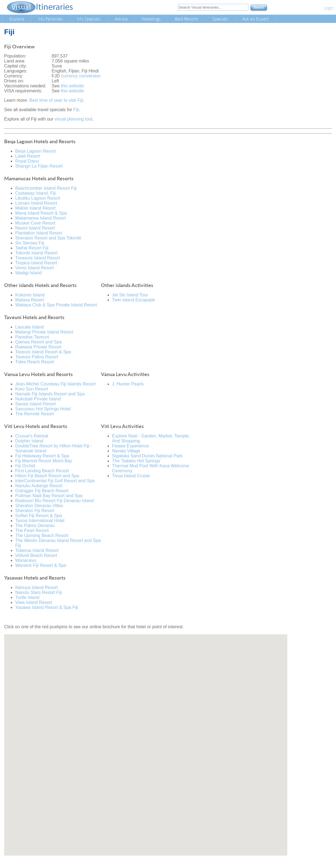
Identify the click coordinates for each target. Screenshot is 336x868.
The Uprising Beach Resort (42, 535)
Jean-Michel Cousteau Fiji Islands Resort (55, 384)
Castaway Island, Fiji (36, 193)
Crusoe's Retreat (32, 436)
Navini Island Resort (35, 228)
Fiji (76, 110)
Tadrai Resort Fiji (32, 248)
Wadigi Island (28, 273)
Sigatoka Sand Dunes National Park (147, 456)
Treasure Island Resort (38, 258)
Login (329, 8)
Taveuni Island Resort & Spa (43, 352)
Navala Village (126, 451)
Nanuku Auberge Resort (39, 486)
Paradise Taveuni (32, 337)
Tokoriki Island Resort (36, 253)
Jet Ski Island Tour (130, 295)
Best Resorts (187, 19)
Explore (17, 19)
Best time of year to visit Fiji (56, 100)
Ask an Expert (255, 19)
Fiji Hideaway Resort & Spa (42, 456)
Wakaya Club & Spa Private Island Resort (56, 305)
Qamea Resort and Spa (38, 342)
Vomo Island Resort (35, 268)
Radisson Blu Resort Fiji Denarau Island (54, 501)
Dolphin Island (29, 441)
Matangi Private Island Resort (44, 332)
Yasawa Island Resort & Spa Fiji (47, 607)
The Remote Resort (35, 414)
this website (72, 86)
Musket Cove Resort (35, 223)
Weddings (151, 19)
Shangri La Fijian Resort (39, 166)
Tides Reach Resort (35, 362)
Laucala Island (29, 327)
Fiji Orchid (25, 466)
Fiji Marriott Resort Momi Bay (44, 461)
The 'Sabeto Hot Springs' (136, 461)
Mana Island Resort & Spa (41, 213)
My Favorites (51, 19)
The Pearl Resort (32, 531)
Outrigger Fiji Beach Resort (42, 491)
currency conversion (81, 76)
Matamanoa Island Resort (41, 218)
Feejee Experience (130, 446)
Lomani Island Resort (36, 203)
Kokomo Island (30, 295)
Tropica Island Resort (36, 263)
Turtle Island (27, 597)
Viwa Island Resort (34, 602)
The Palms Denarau (35, 526)
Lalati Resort (28, 156)
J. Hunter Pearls (128, 384)
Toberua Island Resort (37, 550)
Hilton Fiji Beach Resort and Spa (47, 476)
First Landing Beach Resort (42, 471)
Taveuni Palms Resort (37, 357)
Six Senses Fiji (30, 243)
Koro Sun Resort (32, 389)
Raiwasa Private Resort (38, 347)
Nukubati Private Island (38, 399)
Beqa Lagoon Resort (36, 151)
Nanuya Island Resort (37, 587)
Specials (220, 19)
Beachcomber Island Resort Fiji (46, 188)
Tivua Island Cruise (131, 476)
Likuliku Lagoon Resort (38, 198)
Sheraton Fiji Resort (35, 511)
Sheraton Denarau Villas (39, 506)
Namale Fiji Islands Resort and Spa (50, 394)
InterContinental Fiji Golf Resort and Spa (55, 481)
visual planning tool (73, 119)
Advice (121, 19)
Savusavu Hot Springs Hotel (43, 409)
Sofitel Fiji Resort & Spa (39, 516)
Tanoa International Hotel (40, 521)
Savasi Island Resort (36, 404)
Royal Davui (27, 161)
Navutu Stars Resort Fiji (39, 592)
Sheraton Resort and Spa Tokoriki (48, 238)
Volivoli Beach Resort (36, 555)
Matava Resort (30, 300)
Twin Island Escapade (134, 300)
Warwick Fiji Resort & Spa (41, 565)
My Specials (89, 19)
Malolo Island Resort (35, 208)
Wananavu (26, 560)
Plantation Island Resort (39, 233)
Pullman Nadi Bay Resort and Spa (49, 496)
